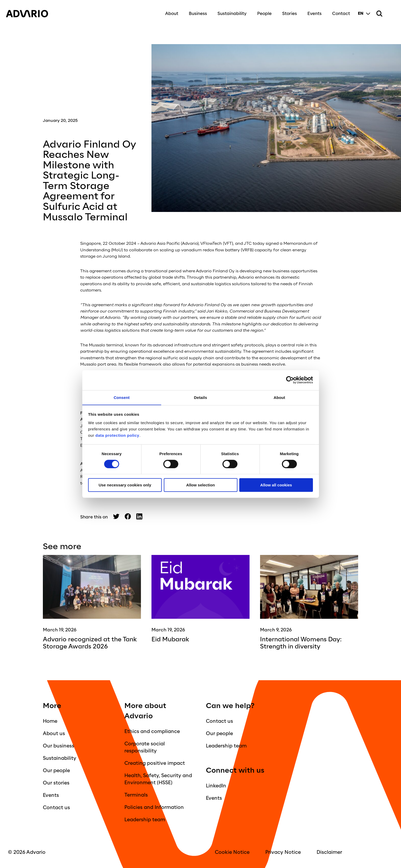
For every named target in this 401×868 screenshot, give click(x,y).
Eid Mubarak (172, 639)
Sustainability (230, 11)
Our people (56, 770)
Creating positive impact (155, 763)
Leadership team (145, 819)
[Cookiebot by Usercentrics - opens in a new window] (290, 380)
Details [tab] (201, 397)
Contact (339, 11)
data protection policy (117, 435)
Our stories (56, 782)
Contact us (56, 807)
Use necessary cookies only (125, 485)
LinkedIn (216, 785)
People (262, 11)
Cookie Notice (232, 852)
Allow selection (200, 485)
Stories (287, 11)
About (170, 11)
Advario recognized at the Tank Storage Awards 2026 (86, 643)
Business (196, 11)
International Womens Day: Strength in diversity (304, 643)
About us (54, 733)
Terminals (136, 794)
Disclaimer (329, 852)
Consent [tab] (122, 397)
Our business (59, 745)
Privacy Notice (283, 852)
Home (50, 721)
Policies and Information (154, 807)
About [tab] (280, 397)
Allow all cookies (276, 485)
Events (312, 11)
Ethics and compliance (152, 731)
